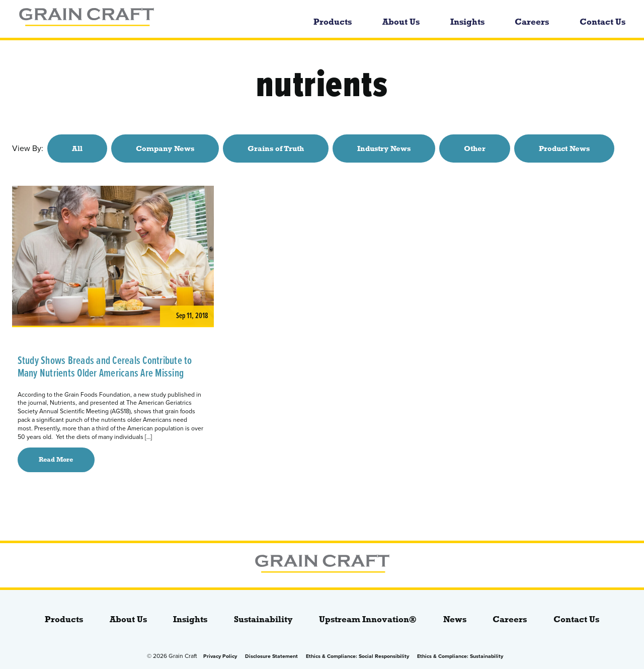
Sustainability (263, 619)
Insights (467, 22)
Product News (564, 148)
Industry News (384, 148)
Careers (532, 22)
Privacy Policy (220, 656)
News (455, 619)
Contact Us (602, 22)
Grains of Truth (276, 148)
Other (475, 148)
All (77, 148)
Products (333, 22)
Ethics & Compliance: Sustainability (460, 656)
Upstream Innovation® (368, 619)
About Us (401, 22)
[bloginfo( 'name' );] (135, 19)
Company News (165, 148)
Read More (56, 460)
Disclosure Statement (271, 656)
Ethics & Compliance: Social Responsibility (357, 656)
